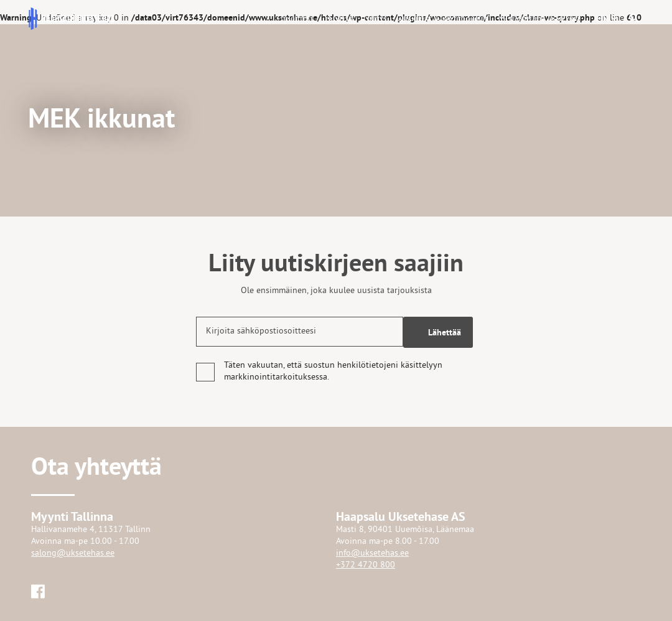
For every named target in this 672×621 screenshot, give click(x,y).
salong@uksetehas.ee (73, 553)
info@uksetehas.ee (372, 553)
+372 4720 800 (366, 565)
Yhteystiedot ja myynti (540, 19)
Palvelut (340, 19)
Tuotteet (298, 19)
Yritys (376, 19)
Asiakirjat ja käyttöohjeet (443, 19)
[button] (603, 19)
